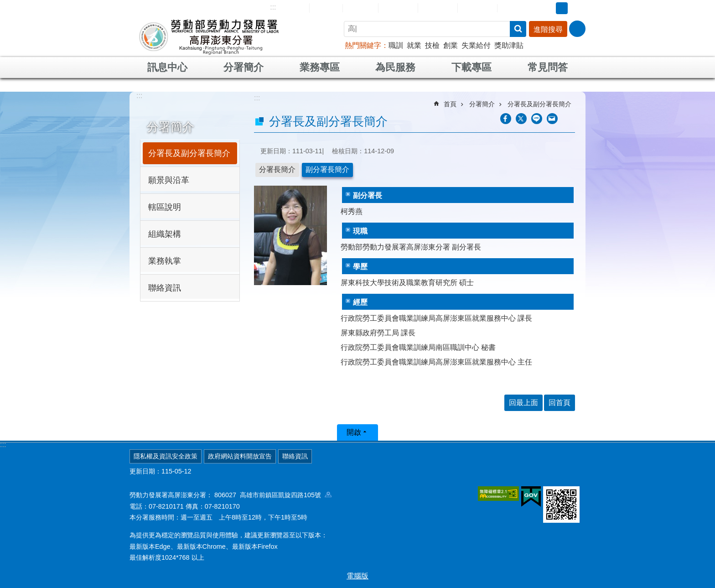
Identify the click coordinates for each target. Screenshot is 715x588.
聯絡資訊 (165, 288)
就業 (414, 45)
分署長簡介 (277, 169)
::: (273, 7)
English (360, 8)
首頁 (450, 104)
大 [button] (576, 8)
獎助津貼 (509, 45)
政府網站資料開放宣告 (240, 456)
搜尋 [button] (518, 29)
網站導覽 (290, 8)
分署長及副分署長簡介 (189, 153)
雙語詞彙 (477, 8)
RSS (511, 8)
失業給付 (476, 45)
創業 (451, 45)
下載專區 (471, 67)
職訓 (396, 45)
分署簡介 (244, 67)
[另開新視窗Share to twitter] (521, 119)
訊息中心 (167, 67)
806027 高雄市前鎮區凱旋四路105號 (273, 495)
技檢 (432, 45)
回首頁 (326, 8)
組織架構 (165, 234)
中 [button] (562, 8)
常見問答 (438, 8)
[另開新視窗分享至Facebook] (506, 119)
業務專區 (320, 67)
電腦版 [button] (357, 576)
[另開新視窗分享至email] (552, 119)
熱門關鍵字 (363, 45)
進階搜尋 (548, 29)
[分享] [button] (577, 29)
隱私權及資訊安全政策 (166, 456)
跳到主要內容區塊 (5, 5)
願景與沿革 (169, 180)
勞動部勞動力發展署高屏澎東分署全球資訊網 (209, 36)
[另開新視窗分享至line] (537, 119)
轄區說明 (165, 207)
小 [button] (548, 8)
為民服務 (395, 67)
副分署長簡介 (327, 169)
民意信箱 (398, 8)
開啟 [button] (354, 432)
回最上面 (523, 403)
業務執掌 (165, 261)
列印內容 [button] (570, 119)
